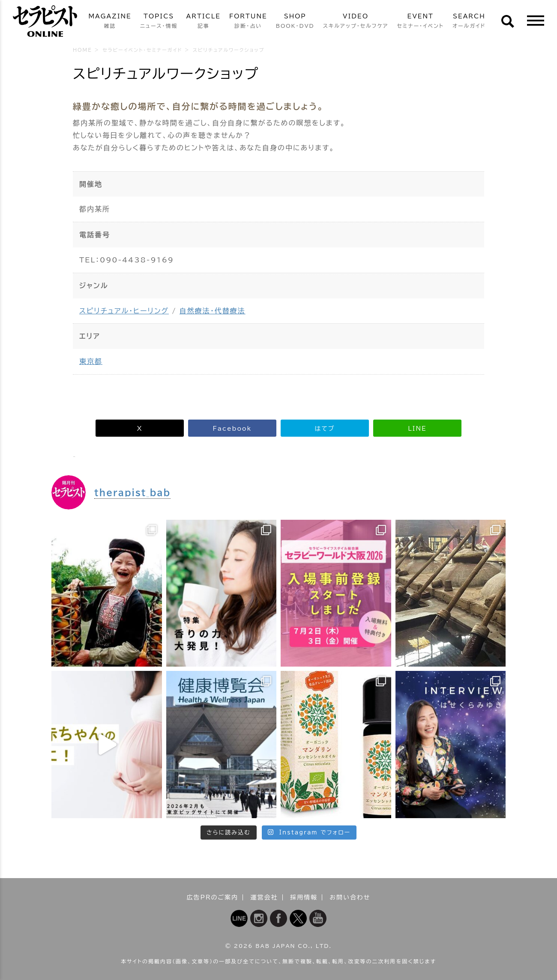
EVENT (420, 22)
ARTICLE (204, 22)
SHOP (295, 22)
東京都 (91, 361)
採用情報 (304, 897)
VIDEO (356, 22)
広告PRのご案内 (213, 897)
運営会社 (264, 897)
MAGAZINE (110, 22)
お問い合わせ (350, 897)
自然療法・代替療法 (213, 311)
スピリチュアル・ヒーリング (124, 311)
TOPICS (159, 22)
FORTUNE (248, 22)
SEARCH (469, 22)
